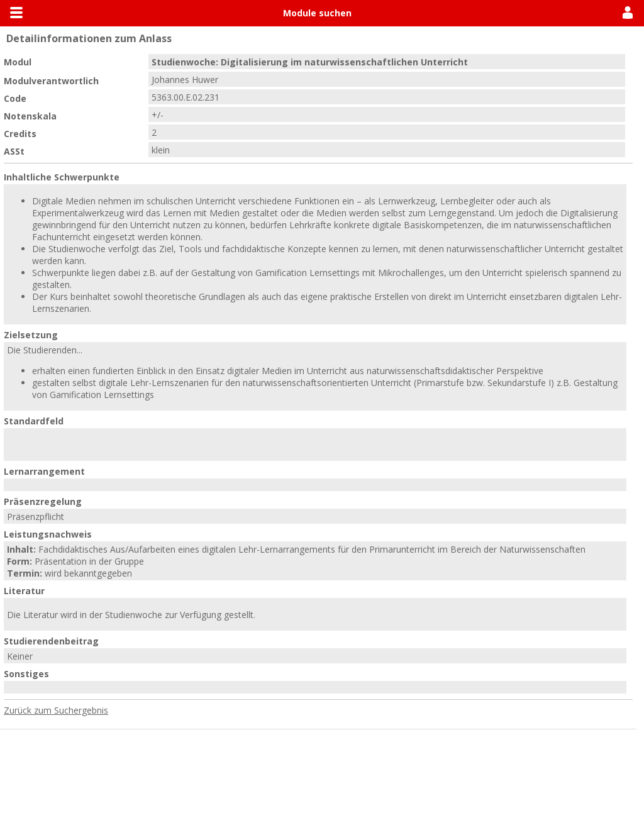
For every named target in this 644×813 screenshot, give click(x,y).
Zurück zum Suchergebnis (56, 710)
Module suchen (317, 13)
